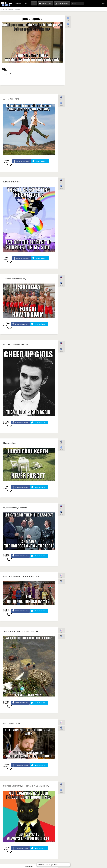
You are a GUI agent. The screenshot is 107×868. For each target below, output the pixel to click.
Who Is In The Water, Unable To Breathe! (21, 631)
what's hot (18, 4)
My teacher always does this (15, 508)
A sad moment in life (12, 723)
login (104, 4)
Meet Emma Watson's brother (16, 345)
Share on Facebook (23, 161)
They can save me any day (15, 279)
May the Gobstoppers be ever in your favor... (22, 576)
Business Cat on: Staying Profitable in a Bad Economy (26, 786)
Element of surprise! (12, 182)
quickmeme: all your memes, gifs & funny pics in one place (6, 4)
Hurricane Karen (10, 443)
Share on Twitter (41, 161)
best (26, 4)
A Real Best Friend (11, 99)
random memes (34, 3)
